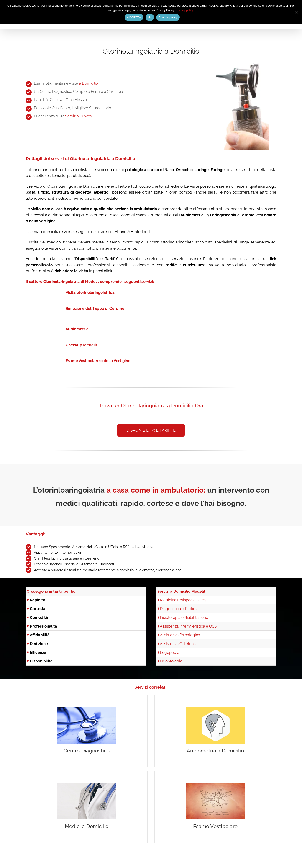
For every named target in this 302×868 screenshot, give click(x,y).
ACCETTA (134, 17)
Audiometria (77, 329)
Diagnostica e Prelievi (179, 609)
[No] (296, 12)
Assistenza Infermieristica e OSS (188, 626)
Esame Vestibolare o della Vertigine (98, 361)
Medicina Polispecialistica (183, 600)
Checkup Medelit (81, 345)
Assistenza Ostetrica (178, 644)
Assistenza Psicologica (180, 635)
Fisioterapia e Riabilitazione (184, 617)
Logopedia (170, 652)
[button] (151, 430)
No (150, 17)
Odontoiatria (171, 661)
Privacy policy (185, 10)
